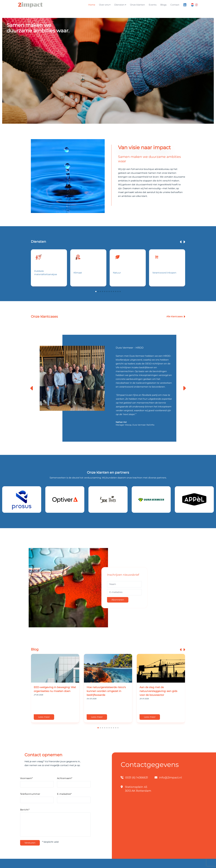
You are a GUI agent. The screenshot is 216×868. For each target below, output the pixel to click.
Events (153, 5)
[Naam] (124, 584)
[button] (96, 291)
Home (92, 5)
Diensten (120, 5)
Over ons (105, 5)
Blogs (163, 5)
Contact (175, 5)
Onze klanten (137, 5)
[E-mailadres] (124, 592)
